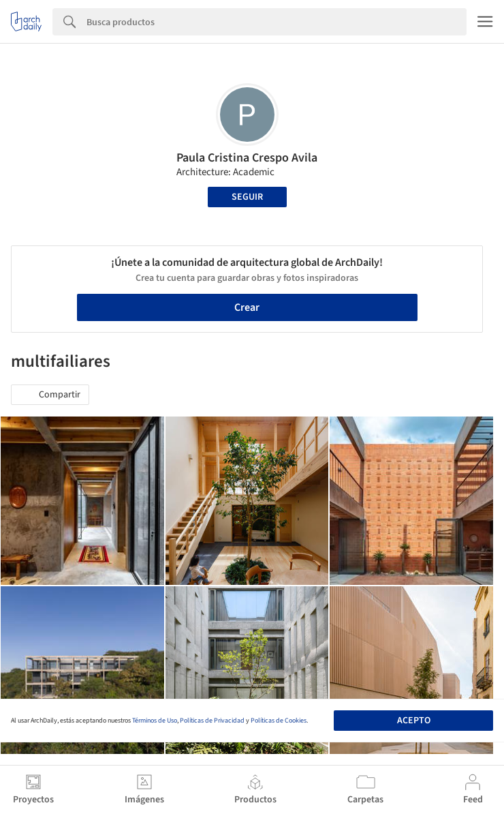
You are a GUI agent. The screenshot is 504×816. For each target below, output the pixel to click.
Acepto (414, 721)
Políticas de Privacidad (212, 721)
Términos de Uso (155, 721)
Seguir (247, 197)
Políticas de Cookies (279, 721)
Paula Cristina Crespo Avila (247, 158)
